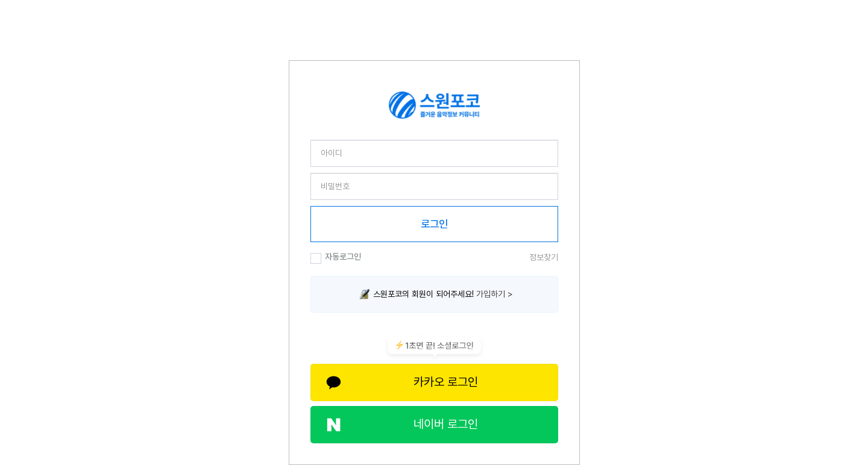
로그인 (434, 224)
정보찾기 (544, 257)
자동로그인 (336, 258)
